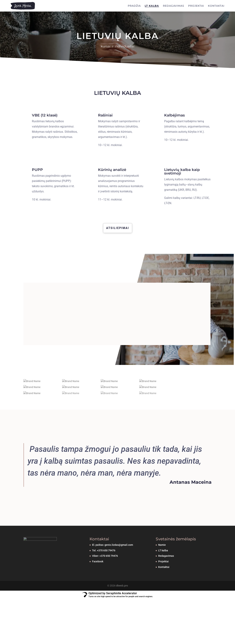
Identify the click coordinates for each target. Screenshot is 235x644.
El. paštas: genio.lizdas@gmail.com (113, 564)
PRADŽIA (134, 6)
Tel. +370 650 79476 (104, 570)
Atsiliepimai (118, 228)
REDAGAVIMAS (174, 6)
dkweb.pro (122, 605)
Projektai (163, 581)
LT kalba (163, 570)
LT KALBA (152, 6)
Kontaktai (164, 586)
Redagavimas (166, 575)
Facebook (98, 581)
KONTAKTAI (216, 6)
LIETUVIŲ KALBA (117, 36)
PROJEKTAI (196, 6)
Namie (162, 564)
